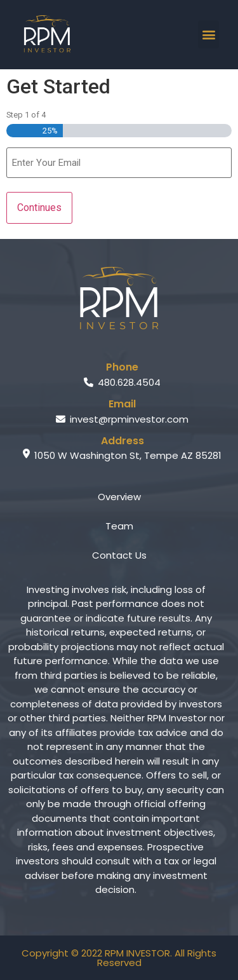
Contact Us (119, 555)
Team (119, 526)
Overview (119, 497)
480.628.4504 (122, 382)
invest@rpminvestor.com (122, 419)
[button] (208, 34)
